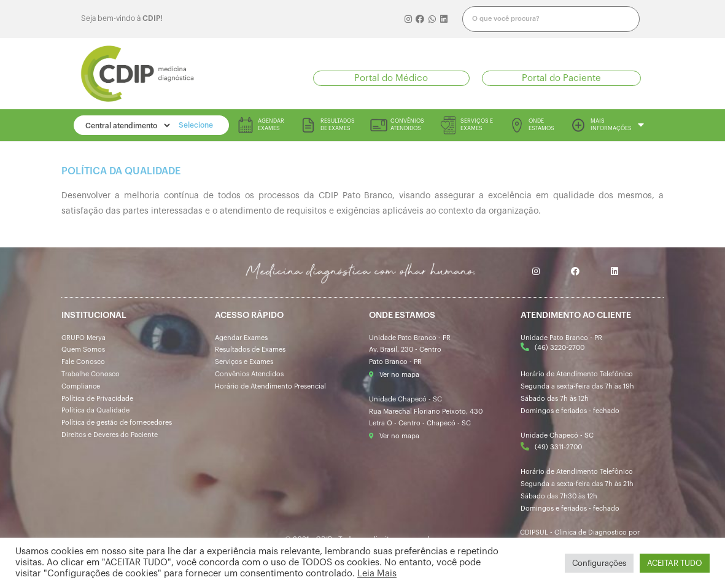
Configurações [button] (599, 563)
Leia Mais (377, 574)
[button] (391, 78)
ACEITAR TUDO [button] (675, 563)
